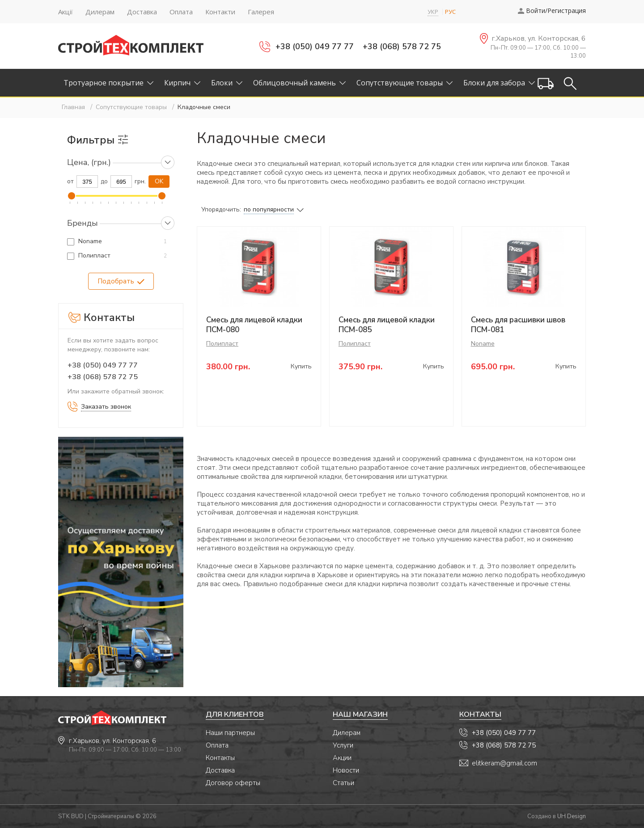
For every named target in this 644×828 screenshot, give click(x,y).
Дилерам (347, 733)
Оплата (217, 745)
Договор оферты (233, 783)
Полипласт (94, 256)
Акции (342, 758)
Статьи (343, 783)
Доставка (220, 770)
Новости (346, 770)
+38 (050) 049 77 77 (315, 46)
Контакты (220, 758)
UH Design (572, 816)
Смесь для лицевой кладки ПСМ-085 (387, 325)
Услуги (343, 745)
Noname (90, 241)
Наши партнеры (230, 733)
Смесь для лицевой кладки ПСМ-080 (254, 325)
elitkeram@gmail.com (504, 763)
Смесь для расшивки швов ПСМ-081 (518, 325)
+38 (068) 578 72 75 (402, 46)
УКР (433, 12)
